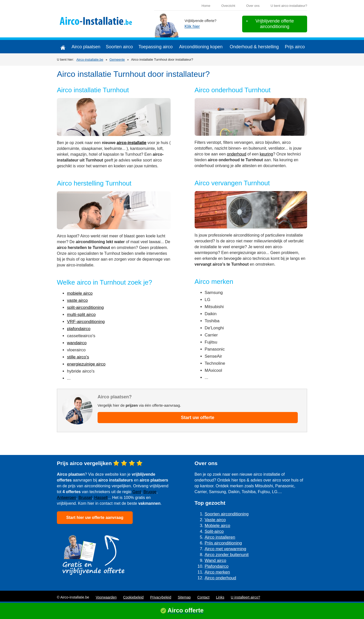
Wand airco (215, 560)
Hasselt (101, 498)
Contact (203, 597)
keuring (266, 154)
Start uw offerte (198, 418)
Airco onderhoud (221, 578)
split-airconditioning (85, 307)
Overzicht (228, 6)
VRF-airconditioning (86, 322)
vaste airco (77, 300)
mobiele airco (80, 293)
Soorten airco (119, 47)
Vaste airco (215, 520)
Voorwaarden (106, 597)
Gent (137, 492)
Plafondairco (217, 566)
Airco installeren (220, 537)
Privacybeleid (161, 597)
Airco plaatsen (86, 47)
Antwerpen (67, 498)
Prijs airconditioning (223, 543)
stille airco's (78, 357)
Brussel (85, 498)
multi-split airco (81, 315)
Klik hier (192, 26)
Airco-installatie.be (90, 60)
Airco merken (217, 572)
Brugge (150, 492)
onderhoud (237, 154)
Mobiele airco (218, 526)
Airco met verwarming (225, 549)
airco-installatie (132, 143)
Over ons (253, 6)
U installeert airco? (245, 597)
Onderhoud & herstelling (254, 47)
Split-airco (214, 531)
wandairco (77, 343)
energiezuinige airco (86, 364)
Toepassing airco (156, 47)
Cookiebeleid (133, 597)
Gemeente (117, 60)
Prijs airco (295, 47)
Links (220, 597)
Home (206, 6)
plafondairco (79, 329)
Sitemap (184, 597)
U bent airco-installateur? (289, 6)
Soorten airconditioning (227, 514)
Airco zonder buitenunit (227, 555)
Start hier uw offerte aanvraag (95, 518)
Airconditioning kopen (201, 47)
